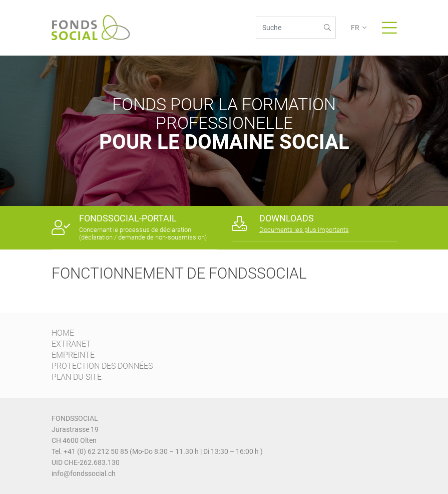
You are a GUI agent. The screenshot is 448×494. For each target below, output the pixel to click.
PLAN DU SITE (77, 377)
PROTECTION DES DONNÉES (102, 366)
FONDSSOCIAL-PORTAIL (128, 218)
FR (355, 28)
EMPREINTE (73, 355)
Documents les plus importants (304, 230)
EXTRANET (71, 344)
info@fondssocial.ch (84, 473)
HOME (63, 333)
